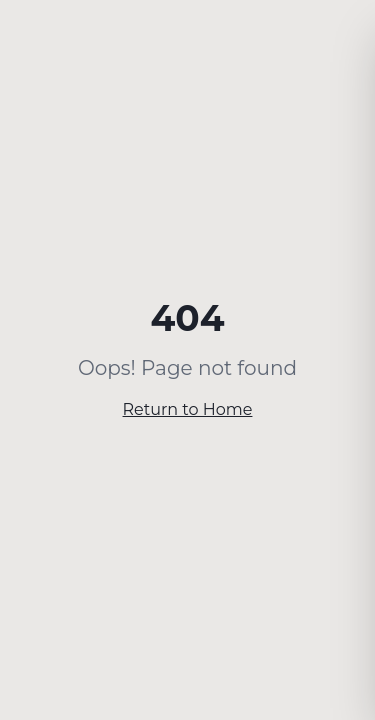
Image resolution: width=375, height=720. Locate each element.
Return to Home (188, 409)
